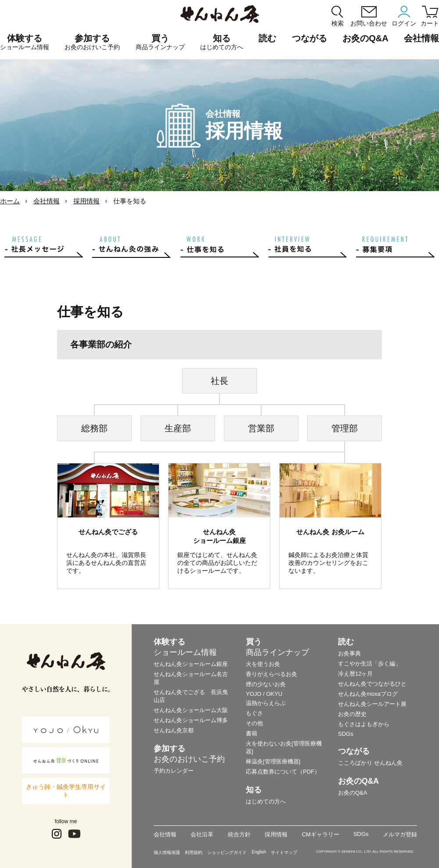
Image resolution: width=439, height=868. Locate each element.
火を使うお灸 (263, 664)
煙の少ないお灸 (266, 684)
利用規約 (194, 852)
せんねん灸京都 (174, 730)
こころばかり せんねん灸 (370, 763)
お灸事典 (349, 653)
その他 (254, 723)
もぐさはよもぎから (364, 724)
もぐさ (254, 713)
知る (222, 42)
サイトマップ (284, 852)
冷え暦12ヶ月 (355, 674)
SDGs (346, 734)
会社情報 (47, 201)
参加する (92, 42)
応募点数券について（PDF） (283, 772)
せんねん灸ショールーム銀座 (191, 664)
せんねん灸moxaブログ (368, 694)
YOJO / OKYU (264, 694)
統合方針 (239, 834)
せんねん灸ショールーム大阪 (191, 710)
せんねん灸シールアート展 (372, 704)
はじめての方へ (266, 801)
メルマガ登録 (400, 834)
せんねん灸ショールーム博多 (191, 720)
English (259, 852)
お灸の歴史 (352, 714)
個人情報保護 (167, 852)
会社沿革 (202, 834)
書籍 (252, 733)
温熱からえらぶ (266, 703)
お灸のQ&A (365, 38)
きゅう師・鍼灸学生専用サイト (66, 791)
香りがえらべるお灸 (272, 674)
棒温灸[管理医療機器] (273, 761)
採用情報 (86, 201)
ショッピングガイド (227, 852)
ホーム (10, 201)
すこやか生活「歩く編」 (369, 664)
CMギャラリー (320, 834)
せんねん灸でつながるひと (372, 684)
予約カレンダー (174, 771)
